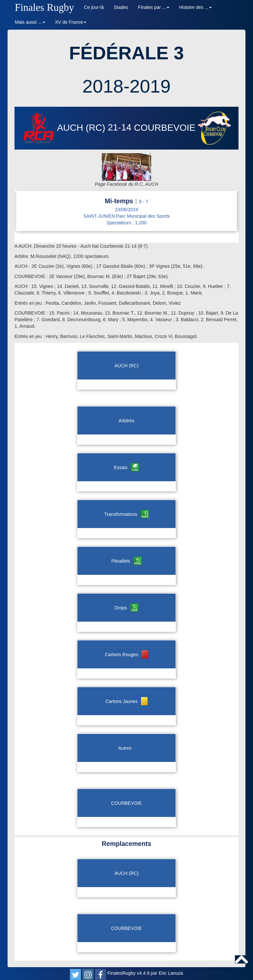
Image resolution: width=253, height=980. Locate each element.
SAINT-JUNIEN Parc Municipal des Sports (126, 216)
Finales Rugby (44, 7)
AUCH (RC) (65, 128)
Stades (121, 7)
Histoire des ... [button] (196, 7)
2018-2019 (126, 86)
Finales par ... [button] (154, 7)
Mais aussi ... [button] (30, 22)
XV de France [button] (71, 22)
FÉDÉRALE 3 (127, 53)
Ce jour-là (94, 7)
